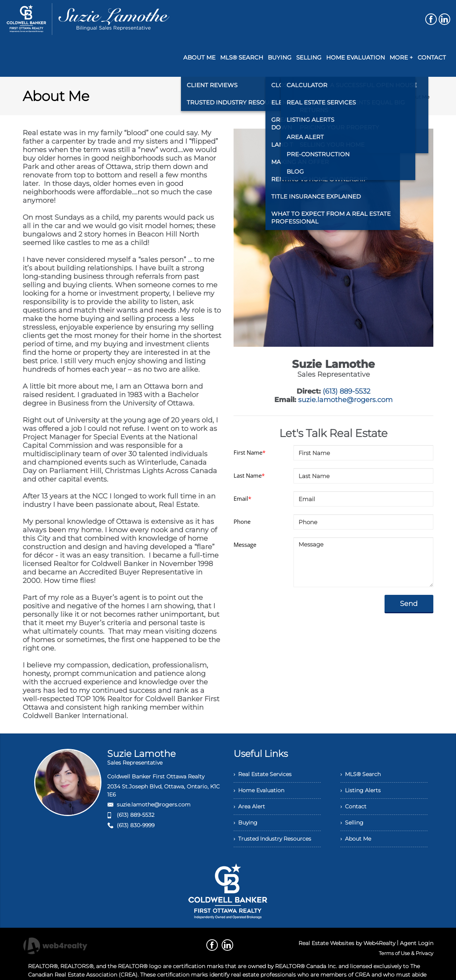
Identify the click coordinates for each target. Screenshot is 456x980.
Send (409, 604)
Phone (242, 521)
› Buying (245, 823)
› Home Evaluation (259, 790)
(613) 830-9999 (136, 825)
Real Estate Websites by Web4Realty (347, 943)
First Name (250, 452)
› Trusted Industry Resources (272, 839)
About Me (417, 97)
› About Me (356, 839)
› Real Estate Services (263, 774)
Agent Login (417, 943)
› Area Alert (249, 806)
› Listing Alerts (361, 790)
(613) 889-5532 (347, 391)
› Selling (352, 823)
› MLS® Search (361, 774)
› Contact (353, 806)
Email (242, 498)
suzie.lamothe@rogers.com (345, 400)
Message (245, 545)
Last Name (249, 475)
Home (390, 97)
